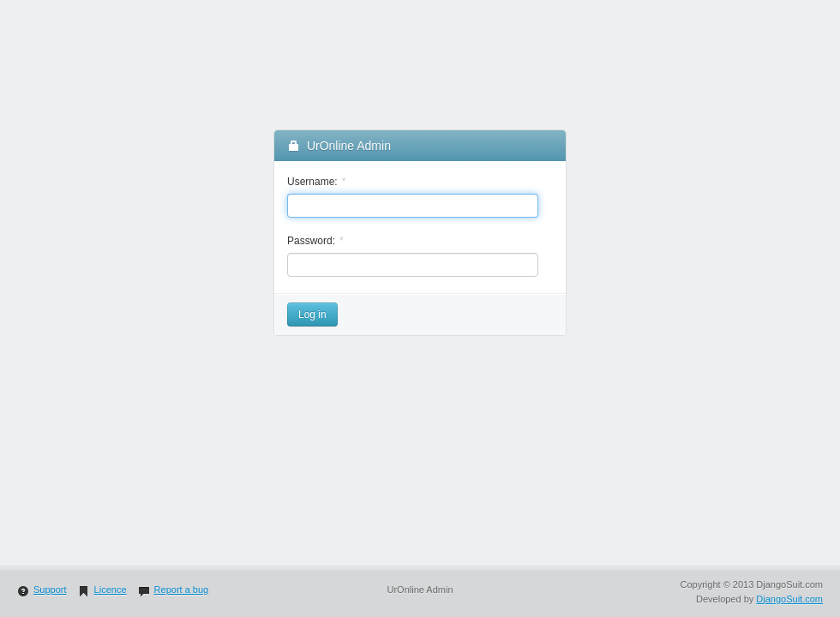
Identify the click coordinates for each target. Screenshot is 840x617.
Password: (311, 241)
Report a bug (174, 590)
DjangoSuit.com (789, 599)
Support (42, 590)
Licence (102, 590)
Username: (312, 182)
